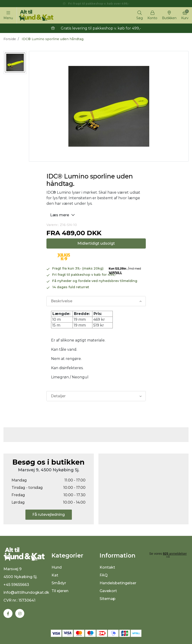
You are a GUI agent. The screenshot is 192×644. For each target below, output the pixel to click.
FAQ (104, 575)
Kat (55, 575)
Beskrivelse (62, 301)
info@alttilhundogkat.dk (26, 592)
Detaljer (58, 396)
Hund (57, 567)
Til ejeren (60, 591)
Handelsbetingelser (118, 583)
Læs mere (63, 215)
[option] (15, 62)
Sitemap (108, 599)
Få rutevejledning (49, 515)
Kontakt (107, 567)
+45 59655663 (16, 585)
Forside (10, 39)
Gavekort (108, 591)
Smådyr (59, 583)
